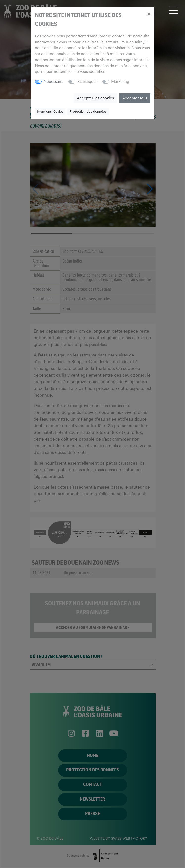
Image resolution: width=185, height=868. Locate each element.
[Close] (149, 14)
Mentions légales (50, 111)
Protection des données (88, 111)
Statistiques (87, 81)
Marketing (120, 81)
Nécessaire (54, 81)
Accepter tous (135, 98)
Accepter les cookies (95, 98)
